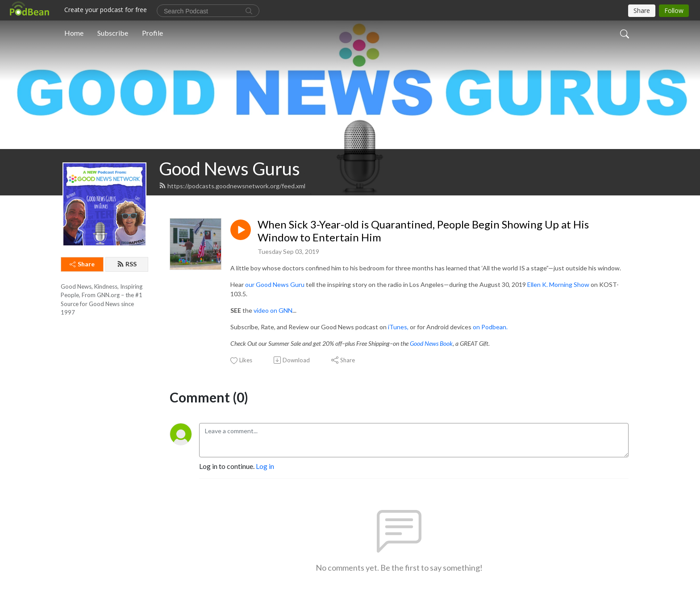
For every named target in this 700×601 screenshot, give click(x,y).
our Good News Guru (275, 284)
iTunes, (398, 327)
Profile (152, 33)
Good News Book (431, 343)
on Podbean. (490, 327)
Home (74, 33)
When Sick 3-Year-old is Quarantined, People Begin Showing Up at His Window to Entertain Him (423, 231)
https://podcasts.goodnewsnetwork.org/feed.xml (232, 186)
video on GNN (273, 310)
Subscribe (113, 33)
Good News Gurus (229, 169)
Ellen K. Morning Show (558, 284)
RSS (127, 264)
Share (82, 264)
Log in (265, 466)
